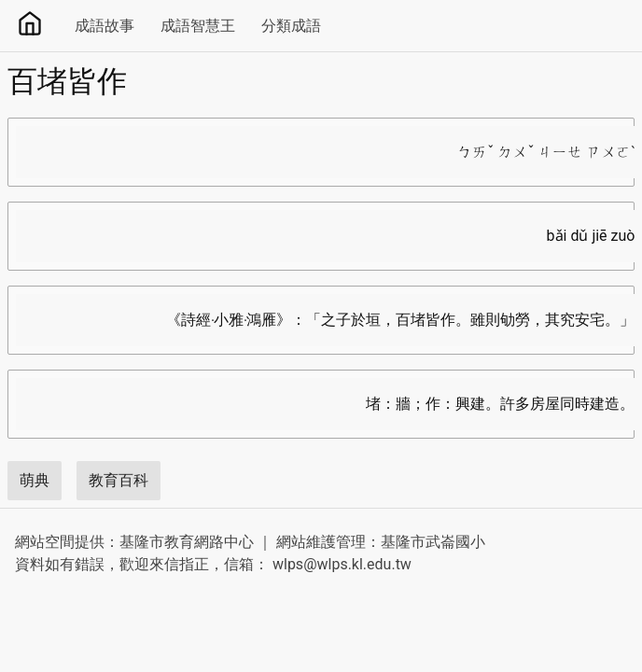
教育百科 (119, 480)
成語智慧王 (198, 26)
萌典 (35, 480)
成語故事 (105, 26)
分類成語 (291, 26)
